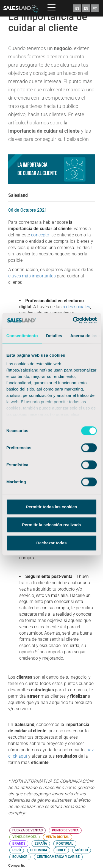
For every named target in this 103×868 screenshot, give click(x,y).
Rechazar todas (51, 543)
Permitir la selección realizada (51, 525)
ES (77, 8)
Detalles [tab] (54, 336)
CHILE (61, 850)
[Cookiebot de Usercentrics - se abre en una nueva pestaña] (73, 320)
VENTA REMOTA (24, 837)
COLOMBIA (39, 850)
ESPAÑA (41, 844)
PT (95, 8)
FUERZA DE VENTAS (27, 830)
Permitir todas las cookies (52, 507)
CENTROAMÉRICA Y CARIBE (58, 857)
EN (86, 8)
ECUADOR (20, 857)
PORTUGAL (65, 844)
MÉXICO (82, 850)
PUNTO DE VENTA (65, 830)
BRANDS (19, 844)
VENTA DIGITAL (58, 837)
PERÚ (17, 850)
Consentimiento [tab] (22, 336)
